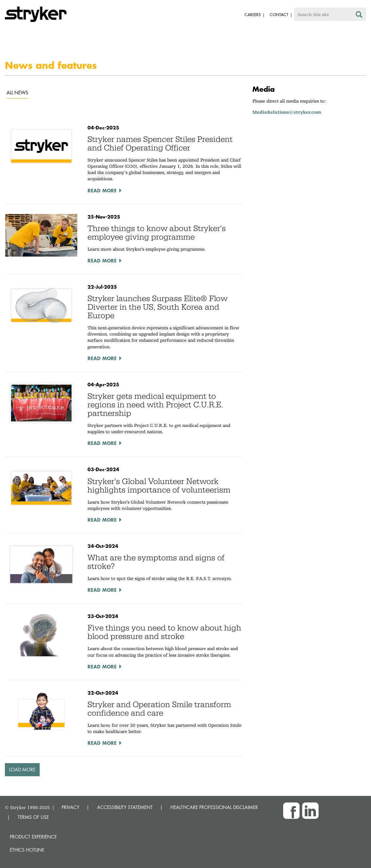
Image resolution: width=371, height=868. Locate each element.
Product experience (33, 837)
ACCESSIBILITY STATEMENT (125, 807)
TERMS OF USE (33, 817)
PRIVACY (70, 807)
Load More (22, 770)
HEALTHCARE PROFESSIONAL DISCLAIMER (214, 807)
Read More (102, 190)
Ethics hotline (27, 850)
